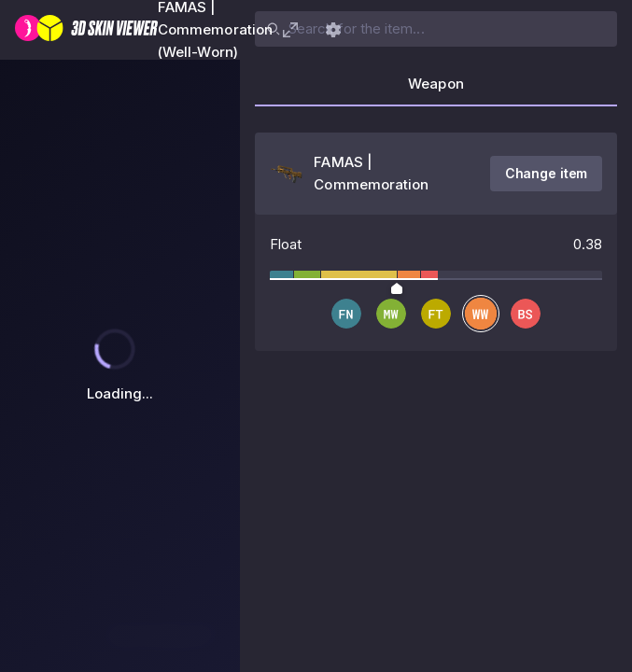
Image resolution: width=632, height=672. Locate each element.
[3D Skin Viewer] (86, 30)
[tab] (436, 90)
